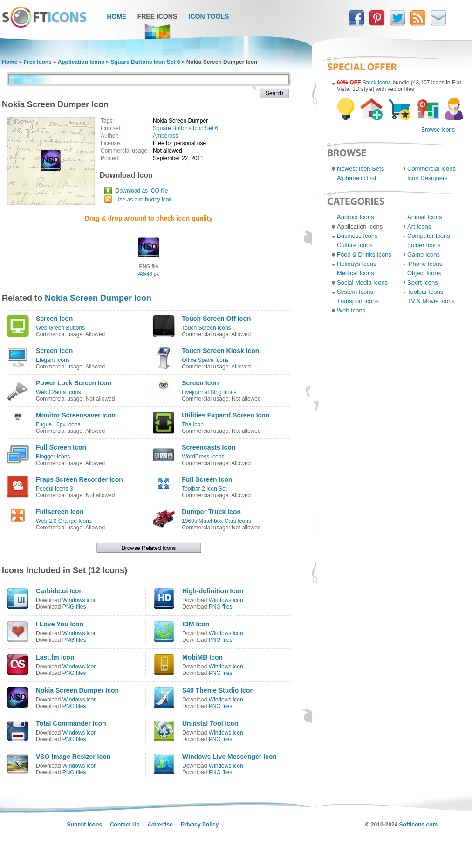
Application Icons (81, 62)
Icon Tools (209, 16)
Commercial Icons (431, 169)
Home (117, 16)
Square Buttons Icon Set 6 (145, 62)
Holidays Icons (357, 264)
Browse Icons (438, 130)
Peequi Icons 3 (54, 489)
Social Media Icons (362, 282)
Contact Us (125, 825)
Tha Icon (193, 424)
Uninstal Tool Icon (210, 723)
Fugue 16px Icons (58, 424)
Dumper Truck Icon (211, 512)
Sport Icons (423, 282)
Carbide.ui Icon (59, 591)
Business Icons (357, 236)
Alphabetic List (357, 178)
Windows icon (80, 600)
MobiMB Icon (202, 657)
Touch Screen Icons (206, 328)
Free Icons (157, 16)
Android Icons (356, 217)
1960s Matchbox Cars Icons (216, 521)
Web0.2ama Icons (58, 392)
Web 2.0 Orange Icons (64, 521)
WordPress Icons (203, 457)
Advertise (160, 825)
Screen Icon (54, 319)
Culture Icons (355, 245)
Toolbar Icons (425, 292)
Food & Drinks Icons (364, 254)
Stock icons (377, 83)
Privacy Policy (200, 825)
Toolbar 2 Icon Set (204, 489)
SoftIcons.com (419, 825)
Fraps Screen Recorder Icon (79, 479)
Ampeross (165, 136)
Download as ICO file (142, 191)
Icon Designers (428, 178)
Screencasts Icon (209, 447)
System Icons (355, 292)
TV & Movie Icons (431, 301)
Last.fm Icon (55, 657)
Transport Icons (358, 301)
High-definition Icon (213, 591)
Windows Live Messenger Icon (229, 757)
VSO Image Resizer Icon (73, 757)
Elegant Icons (53, 360)
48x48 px (149, 274)
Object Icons (424, 273)
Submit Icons (85, 825)
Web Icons (351, 310)
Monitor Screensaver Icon (76, 415)
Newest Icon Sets (360, 169)
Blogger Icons (53, 457)
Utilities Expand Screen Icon (226, 415)
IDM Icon (196, 624)
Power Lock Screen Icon (74, 383)
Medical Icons (355, 273)
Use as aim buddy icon (144, 200)
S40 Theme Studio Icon (218, 690)
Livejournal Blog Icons (209, 392)
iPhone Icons (425, 264)
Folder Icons (424, 245)
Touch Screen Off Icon (216, 319)
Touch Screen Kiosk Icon (220, 351)
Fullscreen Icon (60, 512)
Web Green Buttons (60, 328)
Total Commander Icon (71, 723)
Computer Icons (429, 236)
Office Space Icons (205, 360)
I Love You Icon (60, 624)
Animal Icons (424, 217)
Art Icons (419, 226)
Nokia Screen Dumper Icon (98, 298)
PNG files (74, 607)
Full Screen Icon (61, 447)
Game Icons (424, 254)
